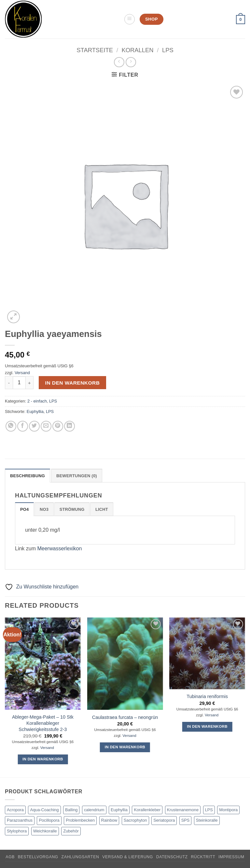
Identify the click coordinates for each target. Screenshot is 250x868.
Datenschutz (172, 857)
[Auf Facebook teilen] (23, 426)
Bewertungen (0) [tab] (77, 476)
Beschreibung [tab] (28, 476)
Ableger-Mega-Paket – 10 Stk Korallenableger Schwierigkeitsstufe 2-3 (43, 723)
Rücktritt (203, 857)
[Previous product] (131, 62)
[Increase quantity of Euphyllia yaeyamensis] (30, 383)
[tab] (24, 509)
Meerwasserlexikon (59, 548)
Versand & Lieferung (128, 857)
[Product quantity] (19, 383)
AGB (10, 857)
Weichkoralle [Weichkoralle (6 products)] (45, 831)
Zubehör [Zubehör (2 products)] (71, 831)
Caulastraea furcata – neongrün (125, 717)
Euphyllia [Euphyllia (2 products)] (119, 810)
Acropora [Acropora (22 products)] (15, 810)
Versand (22, 373)
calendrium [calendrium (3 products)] (94, 810)
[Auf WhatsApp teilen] (11, 426)
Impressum (231, 857)
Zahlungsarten (80, 857)
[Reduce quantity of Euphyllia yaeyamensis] (9, 383)
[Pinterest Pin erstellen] (58, 426)
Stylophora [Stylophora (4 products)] (17, 831)
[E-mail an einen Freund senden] (46, 426)
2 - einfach (37, 401)
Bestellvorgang (38, 857)
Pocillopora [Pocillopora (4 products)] (49, 820)
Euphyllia (35, 411)
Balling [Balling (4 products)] (71, 810)
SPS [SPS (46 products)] (186, 820)
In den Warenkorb (73, 383)
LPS (168, 50)
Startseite (95, 50)
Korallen (137, 50)
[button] (130, 19)
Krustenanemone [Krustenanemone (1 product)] (183, 810)
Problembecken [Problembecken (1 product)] (80, 820)
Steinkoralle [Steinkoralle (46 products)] (207, 820)
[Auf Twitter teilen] (34, 426)
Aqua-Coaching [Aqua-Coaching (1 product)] (44, 810)
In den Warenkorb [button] (43, 759)
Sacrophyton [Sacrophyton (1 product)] (135, 820)
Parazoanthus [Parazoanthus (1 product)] (20, 820)
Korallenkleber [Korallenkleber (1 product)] (147, 810)
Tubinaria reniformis (207, 696)
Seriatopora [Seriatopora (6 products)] (164, 820)
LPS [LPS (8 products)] (209, 810)
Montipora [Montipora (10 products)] (228, 810)
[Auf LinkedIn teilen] (69, 426)
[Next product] (119, 62)
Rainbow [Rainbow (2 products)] (109, 820)
